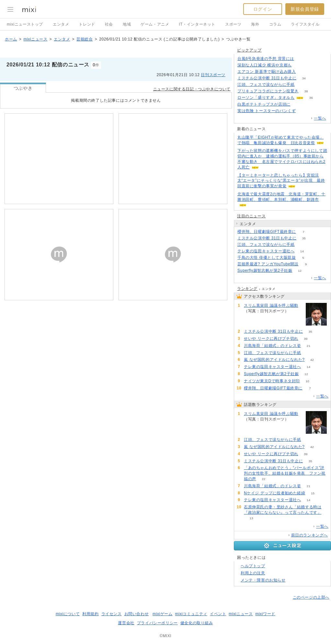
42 (312, 360)
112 (303, 72)
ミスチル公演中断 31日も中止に (267, 78)
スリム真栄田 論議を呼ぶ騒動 (271, 305)
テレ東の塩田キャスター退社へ (266, 251)
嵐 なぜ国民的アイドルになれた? (274, 360)
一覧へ (320, 118)
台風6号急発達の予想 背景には (266, 59)
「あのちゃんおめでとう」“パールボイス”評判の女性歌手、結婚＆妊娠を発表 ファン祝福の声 (285, 473)
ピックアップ (249, 50)
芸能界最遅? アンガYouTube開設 (268, 264)
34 (304, 78)
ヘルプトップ (253, 566)
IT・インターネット (197, 24)
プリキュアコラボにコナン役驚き (268, 91)
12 (300, 271)
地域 (127, 24)
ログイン (263, 9)
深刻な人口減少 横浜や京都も (265, 65)
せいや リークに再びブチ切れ (271, 339)
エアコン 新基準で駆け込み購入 (267, 72)
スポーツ (233, 24)
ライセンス (112, 614)
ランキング (247, 289)
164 (298, 104)
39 (306, 339)
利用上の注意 (253, 573)
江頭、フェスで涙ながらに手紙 (266, 85)
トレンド (87, 24)
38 (306, 91)
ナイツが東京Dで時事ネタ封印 (272, 381)
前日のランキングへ (309, 535)
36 (311, 98)
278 (299, 65)
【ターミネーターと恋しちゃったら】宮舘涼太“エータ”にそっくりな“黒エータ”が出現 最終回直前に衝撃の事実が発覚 (281, 181)
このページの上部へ (311, 597)
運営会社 (126, 623)
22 (263, 479)
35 (304, 238)
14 (302, 251)
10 (308, 381)
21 (308, 346)
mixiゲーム (163, 614)
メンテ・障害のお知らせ (263, 580)
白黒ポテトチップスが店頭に (264, 104)
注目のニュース (251, 216)
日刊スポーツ (213, 75)
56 (301, 59)
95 (296, 311)
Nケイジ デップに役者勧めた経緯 (275, 493)
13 (251, 518)
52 (302, 245)
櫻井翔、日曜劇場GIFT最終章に (267, 232)
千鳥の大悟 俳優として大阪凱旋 (267, 258)
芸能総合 (85, 39)
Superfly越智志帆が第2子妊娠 (265, 270)
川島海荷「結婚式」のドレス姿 (272, 346)
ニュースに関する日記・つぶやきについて (192, 89)
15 (313, 493)
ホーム (11, 39)
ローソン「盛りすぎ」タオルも (266, 98)
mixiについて (68, 614)
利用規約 (90, 614)
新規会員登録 (305, 9)
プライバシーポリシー (157, 623)
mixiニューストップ (25, 24)
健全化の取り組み (197, 623)
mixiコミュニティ (191, 614)
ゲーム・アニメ (155, 24)
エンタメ (61, 24)
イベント (218, 614)
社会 (109, 24)
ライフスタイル (305, 24)
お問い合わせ (137, 614)
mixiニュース (35, 39)
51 (302, 85)
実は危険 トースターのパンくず (267, 111)
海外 (255, 24)
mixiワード (265, 614)
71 (303, 111)
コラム (275, 24)
